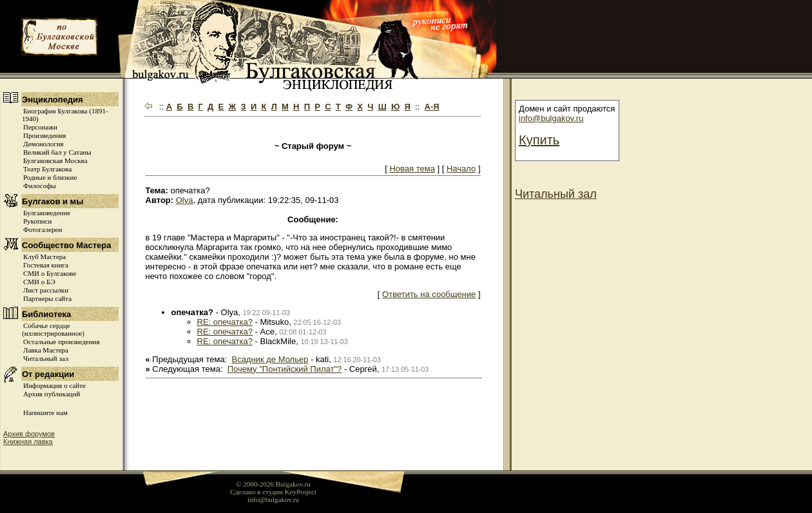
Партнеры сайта (47, 298)
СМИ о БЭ (39, 282)
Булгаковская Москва (55, 160)
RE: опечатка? (225, 322)
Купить (539, 140)
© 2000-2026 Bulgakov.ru (273, 484)
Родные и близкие (50, 177)
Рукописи (37, 221)
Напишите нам (45, 412)
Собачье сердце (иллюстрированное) (53, 329)
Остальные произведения (61, 342)
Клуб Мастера (44, 256)
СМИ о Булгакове (50, 273)
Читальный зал (46, 358)
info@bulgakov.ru (551, 118)
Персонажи (40, 127)
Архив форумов (29, 434)
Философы (40, 186)
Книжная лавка (28, 441)
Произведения (44, 135)
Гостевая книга (46, 265)
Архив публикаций (52, 394)
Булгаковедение (47, 213)
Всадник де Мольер (270, 359)
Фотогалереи (43, 229)
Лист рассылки (46, 290)
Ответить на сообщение (429, 294)
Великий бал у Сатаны (57, 152)
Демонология (43, 144)
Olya (185, 200)
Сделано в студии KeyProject (273, 492)
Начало (461, 169)
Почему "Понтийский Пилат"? (285, 369)
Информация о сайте (54, 385)
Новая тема (412, 169)
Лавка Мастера (46, 350)
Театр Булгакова (47, 169)
